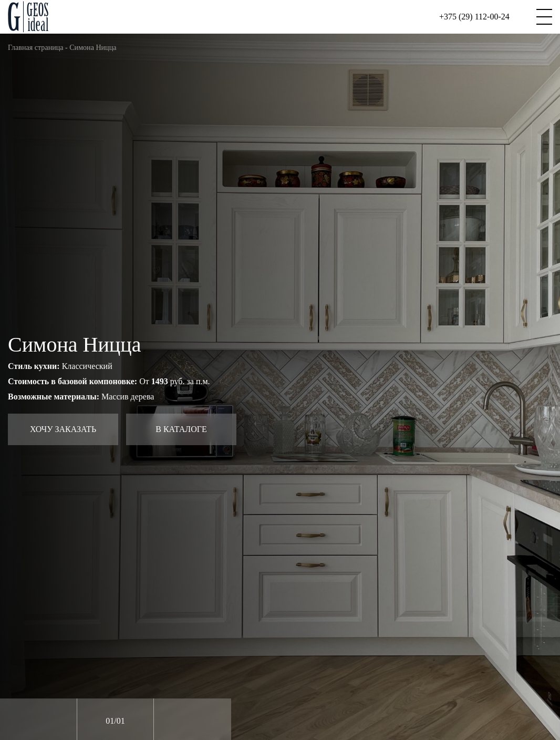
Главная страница (36, 47)
